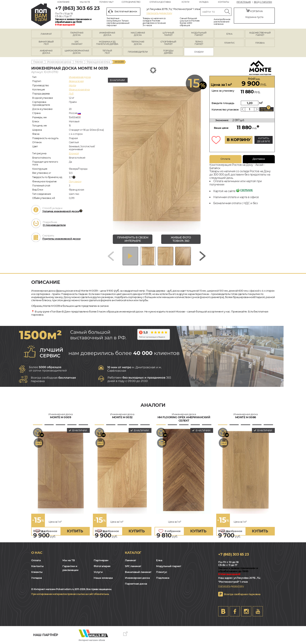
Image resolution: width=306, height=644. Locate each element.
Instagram (246, 611)
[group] (157, 154)
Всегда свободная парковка (242, 594)
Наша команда (103, 578)
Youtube (258, 611)
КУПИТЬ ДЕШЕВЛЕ (264, 140)
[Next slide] (203, 256)
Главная (38, 62)
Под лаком (75, 181)
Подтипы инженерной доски (61, 239)
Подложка (163, 578)
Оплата (225, 159)
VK (223, 611)
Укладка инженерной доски (61, 211)
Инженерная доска (59, 62)
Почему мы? (106, 2)
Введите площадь (223, 103)
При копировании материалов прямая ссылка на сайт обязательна (70, 594)
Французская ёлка (98, 62)
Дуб (71, 94)
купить (75, 531)
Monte (79, 62)
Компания (63, 2)
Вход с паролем (263, 2)
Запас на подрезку (267, 109)
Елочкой (74, 153)
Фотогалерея (102, 566)
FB (235, 611)
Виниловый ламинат (138, 572)
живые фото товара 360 (181, 239)
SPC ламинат (133, 566)
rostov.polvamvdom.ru (41, 15)
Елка (159, 560)
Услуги (185, 2)
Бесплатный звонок (123, 11)
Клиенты (37, 572)
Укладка (204, 2)
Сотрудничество (131, 2)
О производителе (54, 225)
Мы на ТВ (85, 2)
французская (76, 81)
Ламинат (131, 560)
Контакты (223, 2)
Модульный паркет (169, 566)
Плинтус (162, 572)
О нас (37, 553)
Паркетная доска (136, 584)
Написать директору (159, 13)
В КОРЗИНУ (239, 140)
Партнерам (101, 560)
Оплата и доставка (160, 2)
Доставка (259, 159)
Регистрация (244, 2)
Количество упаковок (225, 109)
